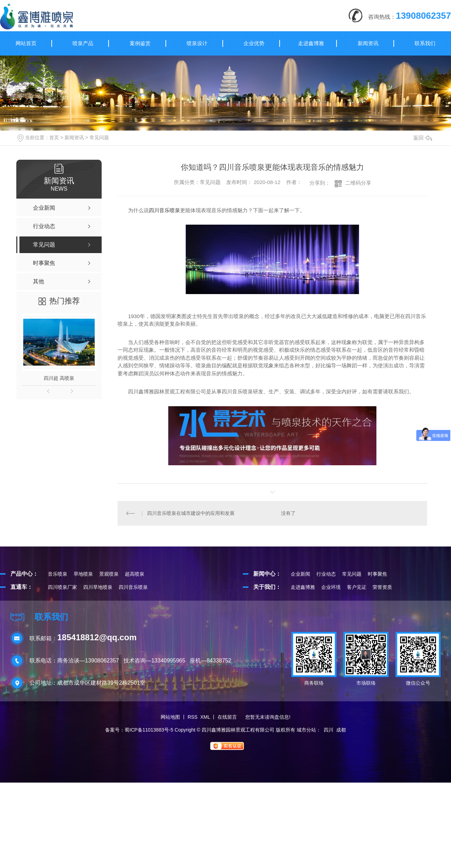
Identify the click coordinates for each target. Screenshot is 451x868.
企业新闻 (300, 574)
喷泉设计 (197, 43)
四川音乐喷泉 (164, 210)
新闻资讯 (368, 43)
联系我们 (425, 43)
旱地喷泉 (83, 574)
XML (205, 717)
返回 (423, 138)
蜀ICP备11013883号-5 (149, 730)
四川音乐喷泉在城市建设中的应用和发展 (191, 513)
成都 (341, 730)
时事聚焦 (377, 574)
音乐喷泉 (58, 574)
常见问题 (99, 137)
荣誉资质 (382, 587)
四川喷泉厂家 (62, 587)
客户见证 (357, 587)
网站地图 (170, 717)
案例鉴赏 (140, 43)
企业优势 (254, 43)
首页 (54, 137)
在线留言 (227, 717)
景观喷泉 (109, 574)
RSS (193, 717)
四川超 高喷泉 (59, 378)
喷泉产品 (83, 43)
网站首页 (26, 43)
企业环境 (331, 587)
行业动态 (326, 574)
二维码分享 (358, 183)
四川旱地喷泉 (98, 587)
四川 (329, 730)
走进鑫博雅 (311, 43)
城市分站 (306, 730)
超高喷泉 (135, 574)
